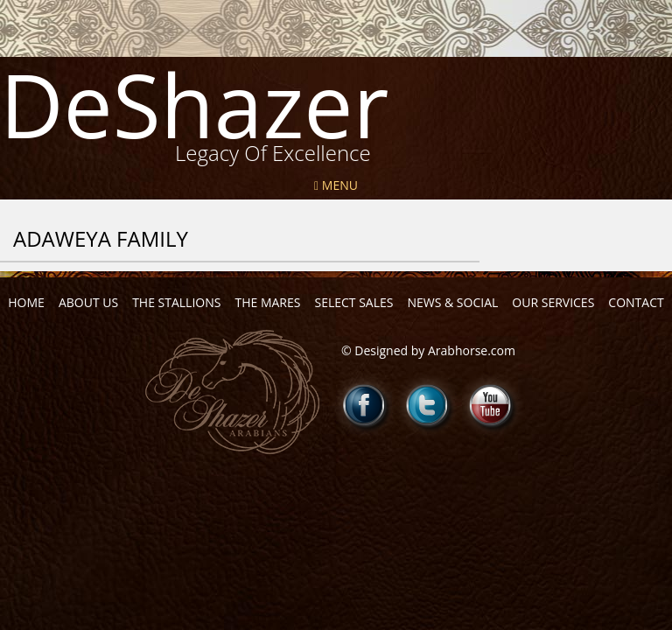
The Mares (267, 302)
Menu (336, 185)
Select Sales (353, 302)
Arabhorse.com (472, 350)
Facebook (365, 405)
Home (26, 302)
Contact (636, 302)
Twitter (428, 405)
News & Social (452, 302)
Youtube (491, 405)
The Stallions (176, 302)
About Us (88, 302)
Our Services (553, 302)
